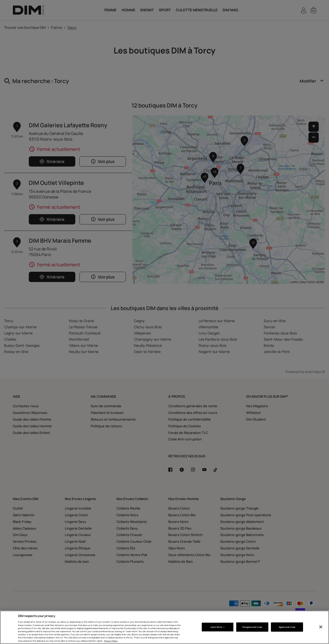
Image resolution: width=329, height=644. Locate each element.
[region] (164, 627)
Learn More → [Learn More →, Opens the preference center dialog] (218, 627)
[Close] (321, 627)
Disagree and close (252, 627)
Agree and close (287, 627)
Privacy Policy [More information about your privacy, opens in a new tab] (111, 641)
